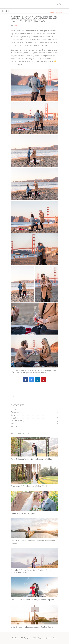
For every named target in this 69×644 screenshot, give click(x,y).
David (15, 26)
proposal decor (31, 373)
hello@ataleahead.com (50, 638)
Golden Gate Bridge (44, 371)
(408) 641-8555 (36, 638)
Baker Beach (19, 371)
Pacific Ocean (16, 373)
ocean (54, 371)
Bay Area (28, 371)
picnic (23, 373)
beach (34, 371)
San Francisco (42, 373)
